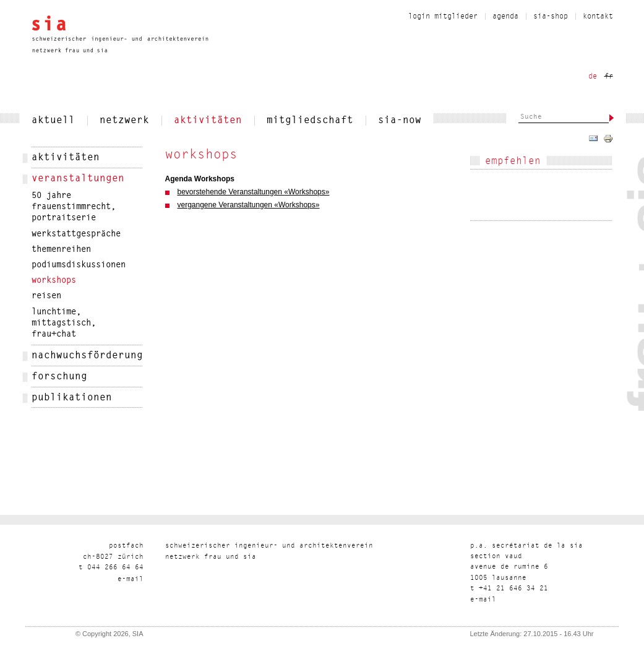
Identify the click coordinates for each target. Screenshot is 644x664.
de (593, 77)
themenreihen (61, 250)
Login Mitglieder (443, 17)
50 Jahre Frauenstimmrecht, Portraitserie (74, 207)
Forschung (59, 377)
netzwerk (124, 121)
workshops (54, 281)
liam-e (131, 580)
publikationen (72, 398)
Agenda (505, 17)
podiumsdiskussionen (79, 265)
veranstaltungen (78, 179)
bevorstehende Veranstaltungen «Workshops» (254, 192)
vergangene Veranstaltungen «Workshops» (249, 205)
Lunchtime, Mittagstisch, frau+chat (64, 324)
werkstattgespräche (76, 235)
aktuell (53, 121)
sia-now (400, 121)
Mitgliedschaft (310, 121)
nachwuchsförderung (87, 356)
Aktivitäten (208, 121)
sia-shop (551, 17)
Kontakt (598, 17)
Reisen (46, 296)
